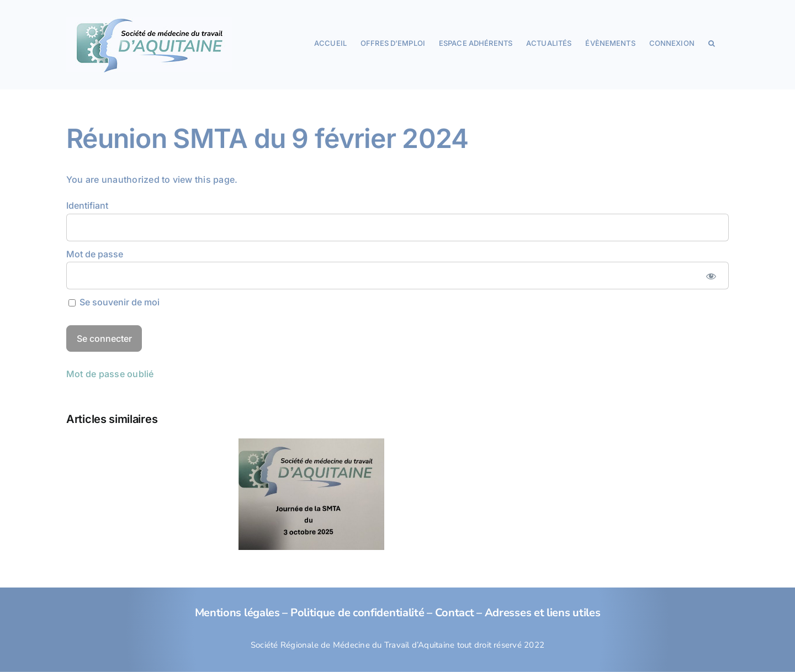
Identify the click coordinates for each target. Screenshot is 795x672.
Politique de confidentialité (357, 613)
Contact (455, 613)
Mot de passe (95, 254)
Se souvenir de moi (114, 302)
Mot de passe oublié (110, 374)
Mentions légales (237, 613)
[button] (712, 43)
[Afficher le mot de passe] (711, 276)
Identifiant (87, 205)
